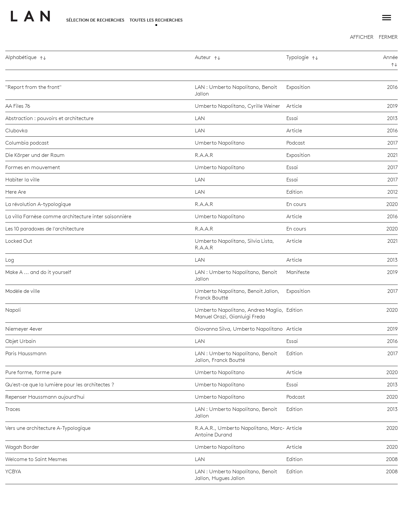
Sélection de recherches (95, 20)
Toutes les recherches (156, 20)
